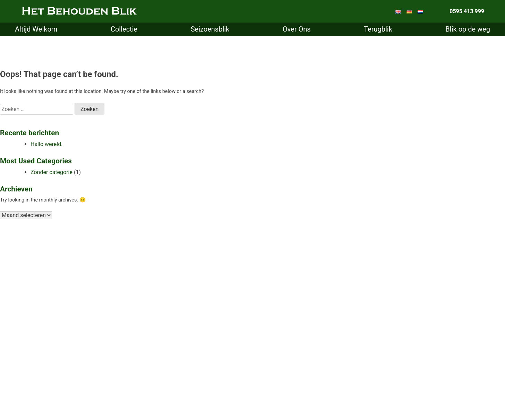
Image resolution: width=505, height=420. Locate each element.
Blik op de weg (468, 29)
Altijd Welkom (36, 29)
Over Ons (297, 29)
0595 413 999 (467, 11)
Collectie (124, 29)
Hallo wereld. (46, 144)
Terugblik (378, 29)
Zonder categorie (52, 172)
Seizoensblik (210, 29)
